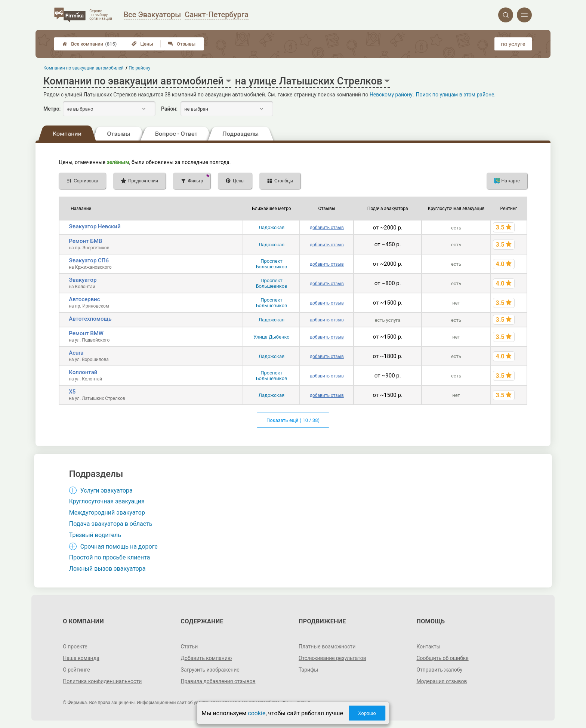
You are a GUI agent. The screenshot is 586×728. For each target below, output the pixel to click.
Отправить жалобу (439, 670)
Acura (76, 353)
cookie (257, 713)
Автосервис (84, 299)
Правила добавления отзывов (218, 681)
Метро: (52, 109)
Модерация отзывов (442, 681)
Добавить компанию (206, 658)
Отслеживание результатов (332, 658)
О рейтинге (76, 670)
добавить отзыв (327, 228)
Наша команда (81, 658)
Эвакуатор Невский (95, 226)
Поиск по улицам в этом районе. (456, 95)
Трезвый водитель (95, 535)
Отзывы (182, 44)
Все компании (90, 44)
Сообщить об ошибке (442, 658)
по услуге (513, 44)
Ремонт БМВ (85, 241)
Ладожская (272, 227)
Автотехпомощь (90, 319)
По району (140, 68)
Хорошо (367, 713)
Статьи (189, 647)
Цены (142, 44)
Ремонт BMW (86, 333)
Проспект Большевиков (271, 264)
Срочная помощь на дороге (119, 547)
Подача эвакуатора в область (111, 524)
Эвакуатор (83, 280)
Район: (169, 109)
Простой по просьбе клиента (110, 557)
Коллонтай (83, 372)
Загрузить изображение (210, 670)
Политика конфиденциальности (102, 681)
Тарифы (308, 670)
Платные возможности (327, 647)
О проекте (75, 647)
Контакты (428, 647)
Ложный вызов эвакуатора (107, 569)
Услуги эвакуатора (107, 491)
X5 (72, 392)
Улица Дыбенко (272, 337)
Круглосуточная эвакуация (107, 501)
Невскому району (391, 95)
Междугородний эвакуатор (107, 513)
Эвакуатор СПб (89, 260)
